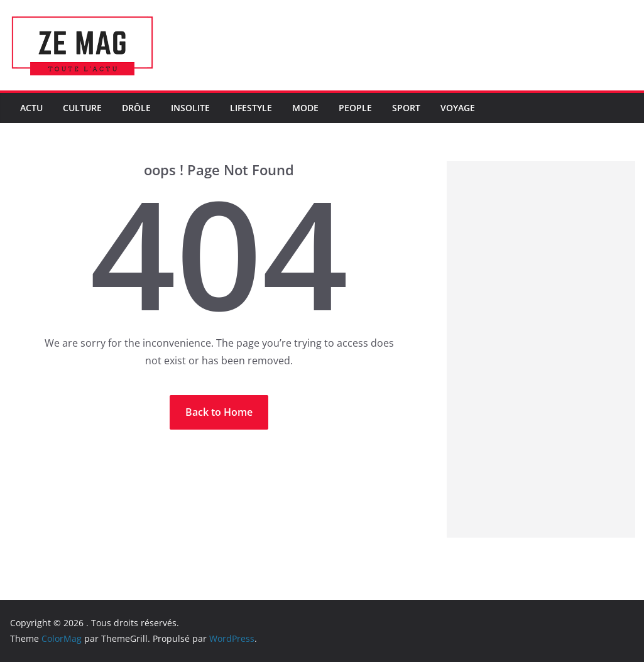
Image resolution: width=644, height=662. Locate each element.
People (355, 108)
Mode (305, 108)
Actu (31, 108)
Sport (406, 108)
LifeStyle (251, 108)
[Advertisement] (541, 349)
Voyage (458, 108)
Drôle (136, 108)
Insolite (190, 108)
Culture (82, 108)
